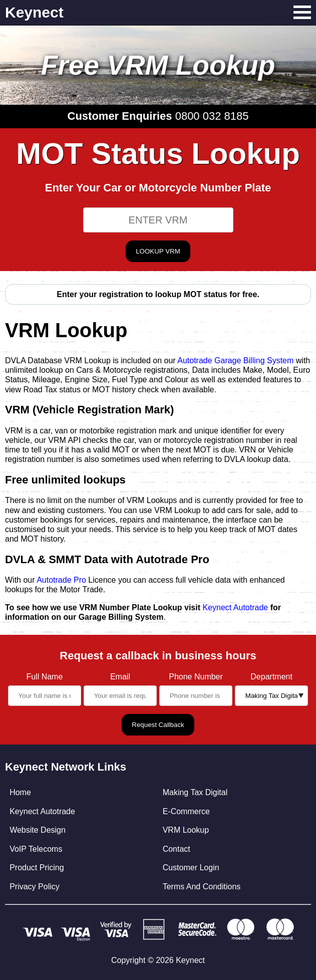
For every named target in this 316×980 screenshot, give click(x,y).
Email (120, 677)
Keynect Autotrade (235, 607)
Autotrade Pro (61, 580)
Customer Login (191, 868)
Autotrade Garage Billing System (235, 360)
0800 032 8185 (212, 116)
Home (20, 792)
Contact (177, 849)
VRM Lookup (186, 830)
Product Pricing (37, 868)
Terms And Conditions (202, 887)
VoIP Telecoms (36, 849)
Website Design (38, 830)
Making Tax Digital (195, 792)
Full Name (44, 677)
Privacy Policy (35, 887)
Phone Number (196, 677)
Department (271, 677)
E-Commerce (186, 811)
